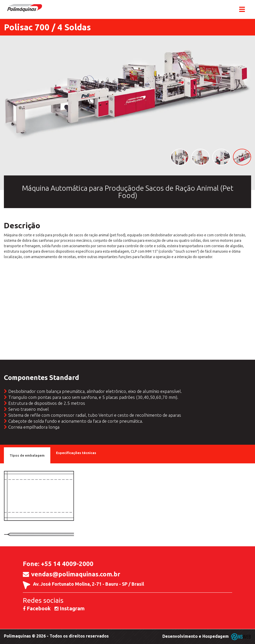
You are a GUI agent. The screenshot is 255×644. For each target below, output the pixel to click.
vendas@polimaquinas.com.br (76, 574)
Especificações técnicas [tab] (76, 453)
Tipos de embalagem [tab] (27, 455)
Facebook (37, 608)
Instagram (70, 608)
